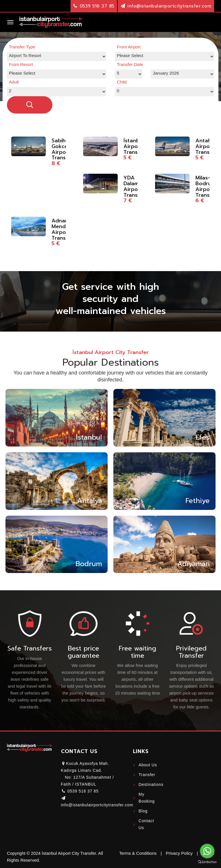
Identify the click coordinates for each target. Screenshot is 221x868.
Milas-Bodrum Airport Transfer (206, 186)
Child (122, 82)
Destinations (149, 784)
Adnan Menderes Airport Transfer (64, 229)
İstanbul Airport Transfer (134, 146)
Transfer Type (22, 47)
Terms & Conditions (138, 853)
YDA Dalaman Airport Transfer (134, 186)
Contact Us (146, 824)
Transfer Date (130, 64)
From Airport (129, 47)
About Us (148, 765)
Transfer (147, 775)
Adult (14, 82)
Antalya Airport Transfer (206, 146)
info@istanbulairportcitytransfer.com (169, 6)
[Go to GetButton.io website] (207, 862)
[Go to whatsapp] (207, 851)
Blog (143, 811)
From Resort (21, 64)
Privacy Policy (179, 853)
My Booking (147, 798)
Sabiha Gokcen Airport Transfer (62, 149)
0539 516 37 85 (97, 6)
